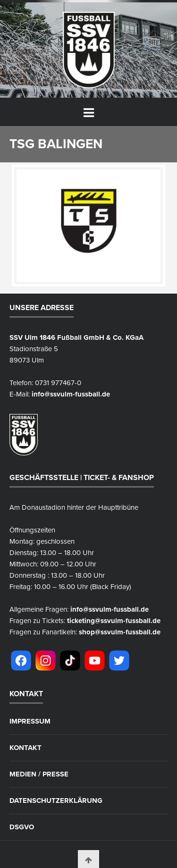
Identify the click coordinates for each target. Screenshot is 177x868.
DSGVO (22, 827)
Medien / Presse (39, 774)
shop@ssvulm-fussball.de (120, 632)
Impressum (30, 721)
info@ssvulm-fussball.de (71, 394)
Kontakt (25, 748)
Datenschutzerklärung (56, 801)
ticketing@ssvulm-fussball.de (114, 621)
